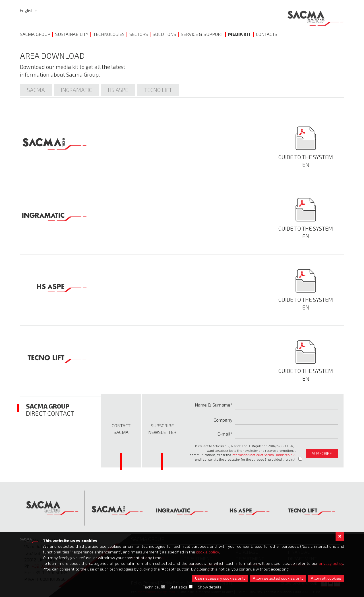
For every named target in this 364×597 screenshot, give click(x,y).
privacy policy (331, 563)
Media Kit (240, 34)
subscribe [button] (322, 453)
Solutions (164, 34)
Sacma (36, 90)
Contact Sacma (121, 429)
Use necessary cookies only (220, 578)
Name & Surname (213, 405)
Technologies (109, 34)
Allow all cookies (326, 578)
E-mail (224, 434)
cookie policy (207, 552)
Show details (210, 587)
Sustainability (72, 34)
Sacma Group (35, 34)
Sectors (139, 34)
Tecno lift (158, 90)
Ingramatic (76, 90)
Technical (151, 587)
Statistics (178, 587)
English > (28, 10)
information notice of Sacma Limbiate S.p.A (263, 455)
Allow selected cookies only (278, 578)
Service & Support (202, 34)
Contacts (267, 34)
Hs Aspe (118, 90)
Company (223, 420)
